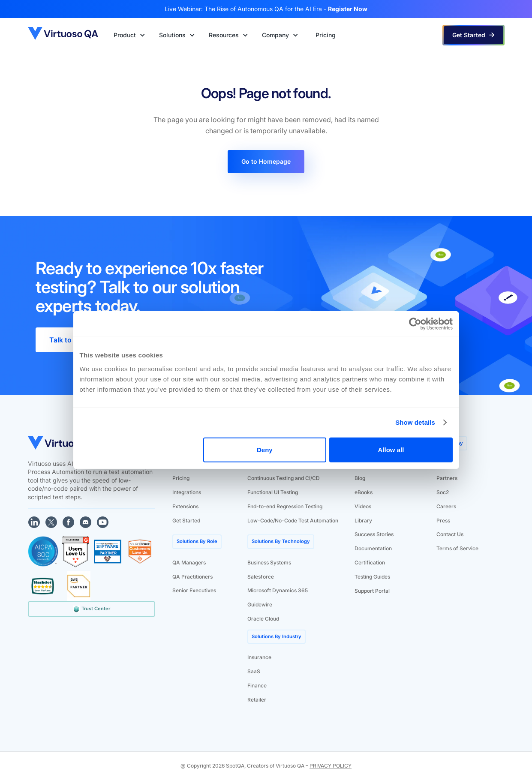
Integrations (187, 492)
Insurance (259, 657)
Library (363, 520)
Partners (447, 478)
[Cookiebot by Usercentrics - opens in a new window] (415, 324)
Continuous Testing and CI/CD (284, 478)
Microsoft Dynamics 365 (278, 590)
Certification (370, 562)
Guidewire (260, 604)
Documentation (373, 548)
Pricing (181, 478)
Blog (360, 478)
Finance (257, 685)
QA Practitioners (192, 577)
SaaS (254, 671)
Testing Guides (372, 577)
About (444, 464)
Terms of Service (457, 548)
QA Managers (189, 562)
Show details (415, 422)
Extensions (185, 506)
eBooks (364, 492)
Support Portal (372, 591)
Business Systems (269, 562)
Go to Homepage (266, 161)
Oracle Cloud (263, 619)
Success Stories (374, 534)
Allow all (391, 449)
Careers (446, 506)
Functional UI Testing (273, 492)
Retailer (257, 700)
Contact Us (450, 534)
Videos (363, 506)
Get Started (186, 520)
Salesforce (261, 577)
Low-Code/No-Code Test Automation (293, 520)
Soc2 (443, 492)
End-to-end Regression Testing (285, 506)
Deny (265, 449)
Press (443, 520)
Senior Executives (194, 590)
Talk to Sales (70, 340)
